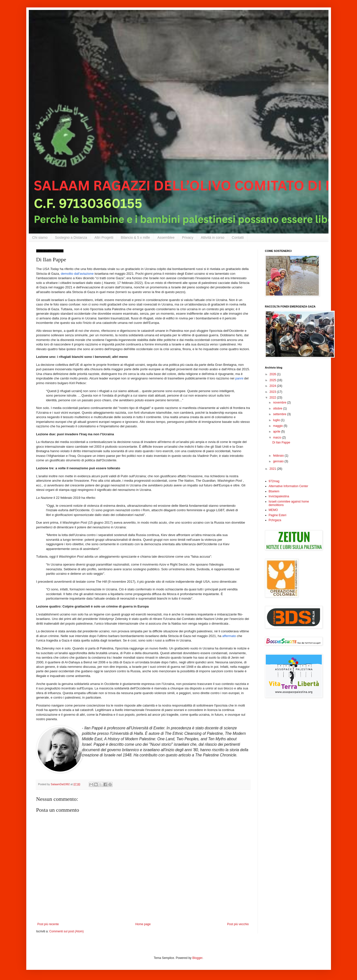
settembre (280, 414)
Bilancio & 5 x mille (135, 237)
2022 (273, 398)
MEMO (273, 510)
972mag (274, 481)
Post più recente (48, 924)
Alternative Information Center (288, 486)
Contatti (238, 237)
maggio (278, 426)
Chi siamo (40, 237)
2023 (273, 392)
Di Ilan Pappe (281, 442)
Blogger (197, 958)
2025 (273, 380)
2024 (273, 386)
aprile (277, 432)
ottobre (278, 408)
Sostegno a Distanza (71, 237)
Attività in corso (213, 237)
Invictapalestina (279, 496)
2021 (273, 469)
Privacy (188, 237)
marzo (278, 438)
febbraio (279, 456)
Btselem (274, 491)
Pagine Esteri (278, 515)
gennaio (279, 461)
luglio (277, 420)
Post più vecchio (238, 924)
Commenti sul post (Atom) (67, 931)
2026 (273, 374)
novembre (280, 403)
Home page (143, 924)
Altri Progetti (104, 237)
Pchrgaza (275, 520)
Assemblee (166, 237)
